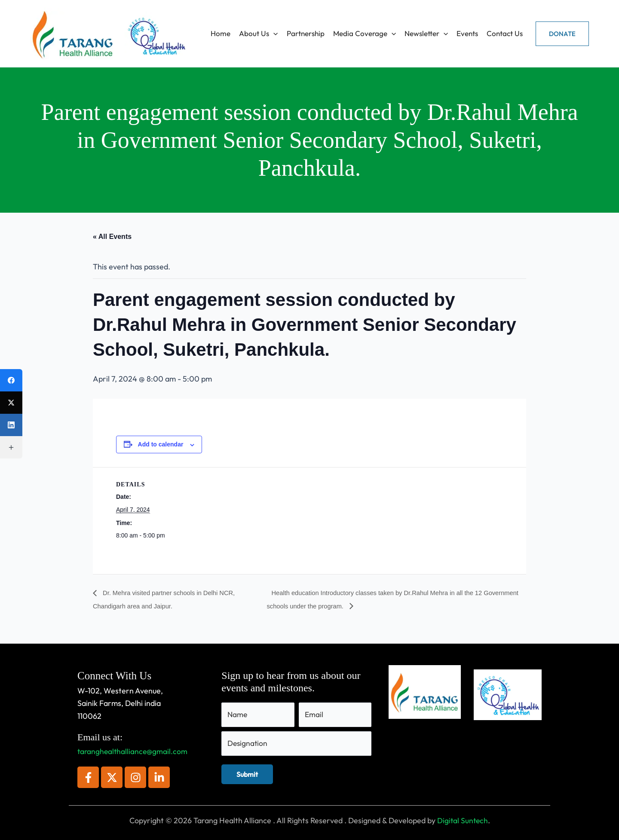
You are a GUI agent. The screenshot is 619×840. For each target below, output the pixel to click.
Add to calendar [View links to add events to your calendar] (161, 444)
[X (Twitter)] (11, 403)
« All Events (112, 237)
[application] (273, 34)
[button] (562, 34)
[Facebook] (11, 380)
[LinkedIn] (11, 425)
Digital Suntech (462, 820)
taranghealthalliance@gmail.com (134, 752)
